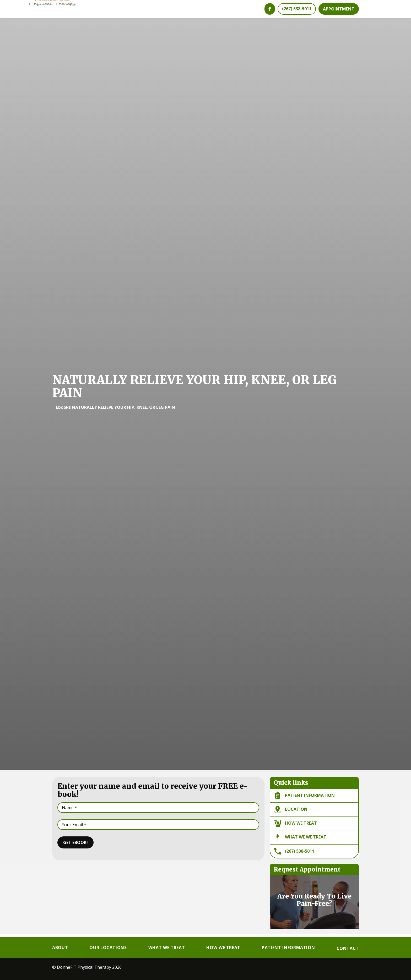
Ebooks (63, 410)
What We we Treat (300, 841)
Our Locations (108, 948)
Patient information (304, 799)
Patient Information (288, 948)
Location (291, 813)
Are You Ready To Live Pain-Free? (314, 903)
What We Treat (167, 948)
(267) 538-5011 (294, 854)
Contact (348, 948)
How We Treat (296, 827)
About (60, 948)
